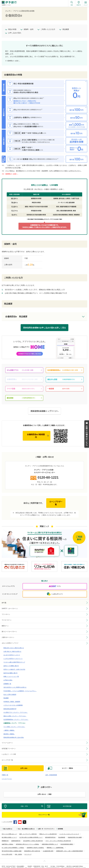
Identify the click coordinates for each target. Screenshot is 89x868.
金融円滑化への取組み (8, 840)
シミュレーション (7, 774)
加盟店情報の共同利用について (50, 840)
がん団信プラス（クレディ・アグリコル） (16, 709)
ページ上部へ (44, 856)
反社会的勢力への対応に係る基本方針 (33, 836)
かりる (4, 601)
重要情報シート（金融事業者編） (55, 843)
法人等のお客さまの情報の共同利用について (31, 833)
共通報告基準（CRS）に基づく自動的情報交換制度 (69, 846)
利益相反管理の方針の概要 (75, 833)
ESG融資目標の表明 (48, 846)
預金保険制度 (62, 833)
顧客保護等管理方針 (50, 833)
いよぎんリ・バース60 (9, 750)
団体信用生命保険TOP (10, 705)
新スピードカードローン (9, 629)
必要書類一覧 (7, 680)
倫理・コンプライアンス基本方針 (28, 829)
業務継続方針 (5, 836)
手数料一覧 (5, 770)
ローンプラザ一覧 (7, 756)
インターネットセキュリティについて (69, 829)
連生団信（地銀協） (9, 730)
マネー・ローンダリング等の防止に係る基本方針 (58, 836)
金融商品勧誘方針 (16, 836)
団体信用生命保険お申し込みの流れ (14, 733)
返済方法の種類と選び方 (10, 670)
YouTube (20, 817)
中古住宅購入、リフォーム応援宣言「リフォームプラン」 (20, 687)
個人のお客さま (7, 824)
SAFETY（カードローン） (10, 606)
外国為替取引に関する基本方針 (32, 846)
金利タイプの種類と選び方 (11, 663)
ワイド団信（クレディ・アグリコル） (14, 723)
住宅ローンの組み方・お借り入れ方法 (14, 666)
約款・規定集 (18, 850)
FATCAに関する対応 (7, 850)
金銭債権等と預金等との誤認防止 (35, 843)
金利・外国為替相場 (51, 770)
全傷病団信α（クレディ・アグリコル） (15, 719)
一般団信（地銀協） (9, 726)
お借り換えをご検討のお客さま (12, 649)
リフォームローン (7, 739)
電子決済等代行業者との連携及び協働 (12, 846)
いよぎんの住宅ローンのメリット (13, 656)
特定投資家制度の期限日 (67, 840)
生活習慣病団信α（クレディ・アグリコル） (16, 716)
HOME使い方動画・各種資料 (12, 698)
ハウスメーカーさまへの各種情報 (13, 702)
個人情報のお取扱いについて (9, 833)
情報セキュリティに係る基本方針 (48, 829)
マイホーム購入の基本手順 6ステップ (14, 659)
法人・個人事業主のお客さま (25, 824)
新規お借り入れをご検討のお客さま (14, 645)
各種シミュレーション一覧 (11, 673)
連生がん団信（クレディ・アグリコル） (15, 712)
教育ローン (5, 624)
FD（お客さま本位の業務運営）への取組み (13, 843)
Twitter (24, 817)
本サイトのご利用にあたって (9, 829)
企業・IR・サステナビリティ (44, 824)
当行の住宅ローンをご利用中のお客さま (15, 684)
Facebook (15, 817)
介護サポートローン (8, 635)
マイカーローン (7, 618)
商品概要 (6, 694)
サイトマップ (28, 850)
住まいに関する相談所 (10, 691)
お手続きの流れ (8, 677)
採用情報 (57, 824)
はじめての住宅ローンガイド (12, 652)
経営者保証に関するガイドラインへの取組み (27, 840)
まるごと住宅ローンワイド (10, 641)
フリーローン (6, 612)
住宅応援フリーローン (9, 744)
